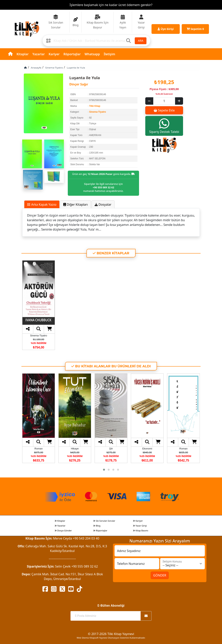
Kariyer (54, 54)
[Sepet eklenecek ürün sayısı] (164, 101)
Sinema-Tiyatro (54, 68)
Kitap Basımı (141, 530)
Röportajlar (72, 54)
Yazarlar (39, 54)
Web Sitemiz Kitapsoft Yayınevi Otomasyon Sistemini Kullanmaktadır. (111, 638)
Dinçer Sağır (79, 84)
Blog (97, 526)
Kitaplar (23, 54)
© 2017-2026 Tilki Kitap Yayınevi (111, 634)
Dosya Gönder (63, 530)
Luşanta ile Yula (76, 68)
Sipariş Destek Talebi (164, 126)
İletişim (110, 54)
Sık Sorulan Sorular (104, 521)
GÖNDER (160, 575)
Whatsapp (92, 54)
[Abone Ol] (146, 616)
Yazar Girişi (140, 526)
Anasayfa (36, 68)
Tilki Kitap (95, 106)
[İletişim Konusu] (182, 564)
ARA (141, 41)
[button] (104, 470)
